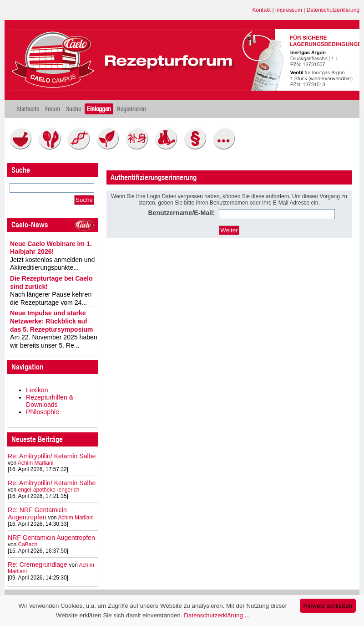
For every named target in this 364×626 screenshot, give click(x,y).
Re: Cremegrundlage (38, 564)
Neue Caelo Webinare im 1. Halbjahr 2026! (51, 248)
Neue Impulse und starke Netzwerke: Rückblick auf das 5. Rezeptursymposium (51, 321)
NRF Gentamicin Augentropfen (51, 538)
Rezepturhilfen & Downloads (50, 401)
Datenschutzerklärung (333, 10)
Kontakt (262, 10)
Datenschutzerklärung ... (217, 615)
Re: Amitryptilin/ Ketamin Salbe (52, 456)
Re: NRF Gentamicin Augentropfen (37, 513)
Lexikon (37, 390)
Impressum (289, 10)
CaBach (28, 544)
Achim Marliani (35, 463)
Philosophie (43, 412)
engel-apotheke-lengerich (49, 490)
